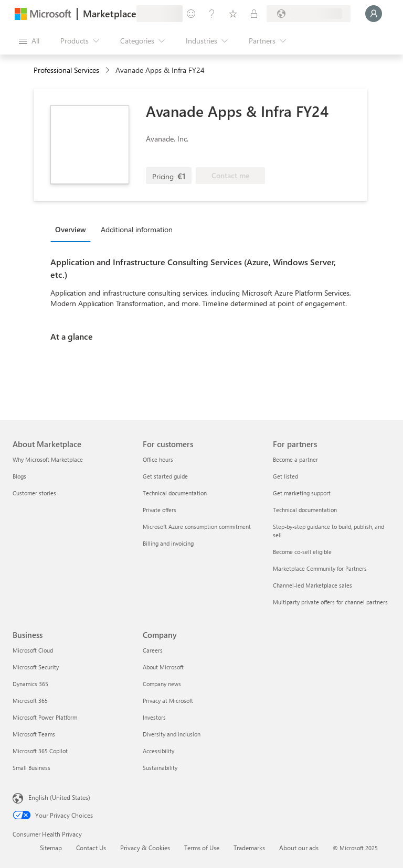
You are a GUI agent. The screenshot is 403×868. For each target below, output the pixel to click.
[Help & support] (212, 14)
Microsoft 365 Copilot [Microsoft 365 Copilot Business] (40, 751)
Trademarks (249, 848)
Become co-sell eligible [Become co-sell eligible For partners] (302, 552)
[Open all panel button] (29, 41)
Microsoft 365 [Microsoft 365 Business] (30, 701)
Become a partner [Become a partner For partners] (295, 459)
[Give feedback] (191, 14)
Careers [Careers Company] (153, 650)
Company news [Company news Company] (162, 684)
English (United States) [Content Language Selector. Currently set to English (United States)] (59, 797)
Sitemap (51, 848)
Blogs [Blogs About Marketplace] (19, 476)
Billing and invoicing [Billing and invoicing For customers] (168, 543)
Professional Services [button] (66, 70)
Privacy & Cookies (145, 848)
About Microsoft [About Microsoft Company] (163, 667)
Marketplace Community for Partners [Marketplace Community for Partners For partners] (320, 568)
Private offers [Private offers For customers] (160, 510)
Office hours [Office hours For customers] (158, 459)
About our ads (299, 848)
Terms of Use (202, 848)
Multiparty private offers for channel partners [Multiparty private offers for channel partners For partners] (330, 602)
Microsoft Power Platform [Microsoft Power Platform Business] (45, 717)
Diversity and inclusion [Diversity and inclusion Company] (172, 734)
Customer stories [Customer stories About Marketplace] (34, 493)
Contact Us (91, 848)
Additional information (137, 229)
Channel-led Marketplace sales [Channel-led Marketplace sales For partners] (312, 585)
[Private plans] (254, 14)
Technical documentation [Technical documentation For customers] (175, 493)
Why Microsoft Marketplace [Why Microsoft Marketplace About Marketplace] (48, 459)
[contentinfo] (108, 70)
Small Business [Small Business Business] (31, 768)
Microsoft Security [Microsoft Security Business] (36, 667)
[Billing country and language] (309, 14)
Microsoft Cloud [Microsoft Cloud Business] (33, 650)
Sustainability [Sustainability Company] (160, 768)
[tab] (73, 229)
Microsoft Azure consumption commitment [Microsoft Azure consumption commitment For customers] (197, 527)
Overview (71, 229)
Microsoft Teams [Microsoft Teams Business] (34, 734)
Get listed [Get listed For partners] (285, 476)
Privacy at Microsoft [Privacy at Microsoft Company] (168, 701)
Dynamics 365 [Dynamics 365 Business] (30, 684)
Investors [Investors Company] (154, 717)
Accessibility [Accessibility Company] (158, 751)
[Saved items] (233, 14)
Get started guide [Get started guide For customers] (165, 476)
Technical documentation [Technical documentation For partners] (305, 510)
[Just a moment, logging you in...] (374, 14)
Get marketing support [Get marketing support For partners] (302, 493)
